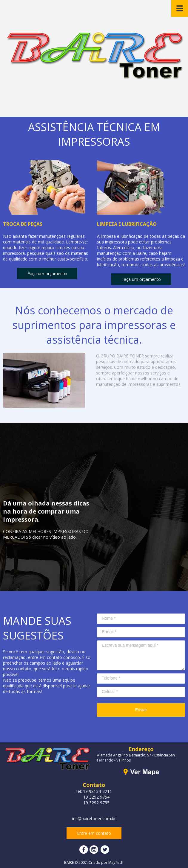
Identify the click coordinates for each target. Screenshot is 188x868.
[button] (47, 274)
